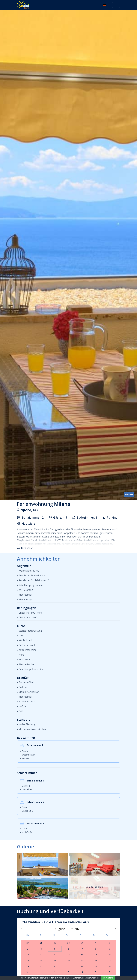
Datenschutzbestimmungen (85, 978)
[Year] (79, 929)
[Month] (63, 929)
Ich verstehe (108, 978)
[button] (107, 5)
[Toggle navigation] (116, 5)
